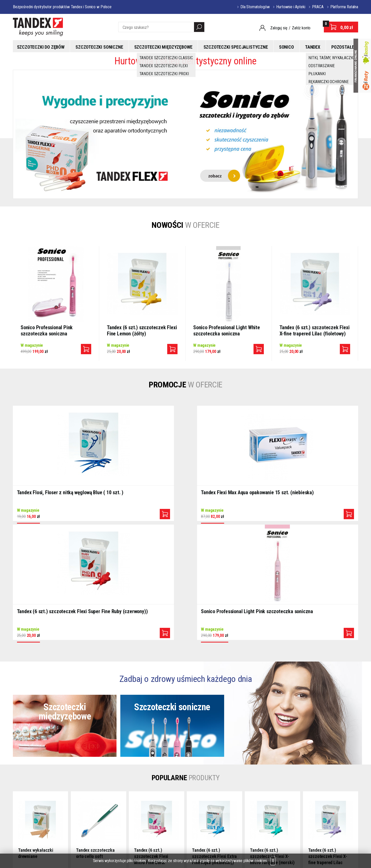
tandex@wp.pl (71, 803)
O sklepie (125, 801)
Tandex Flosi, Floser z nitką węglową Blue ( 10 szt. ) (47, 494)
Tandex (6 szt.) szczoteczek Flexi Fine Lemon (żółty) (142, 331)
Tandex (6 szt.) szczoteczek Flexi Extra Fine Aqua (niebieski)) (214, 736)
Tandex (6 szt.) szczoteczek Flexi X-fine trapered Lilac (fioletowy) (314, 331)
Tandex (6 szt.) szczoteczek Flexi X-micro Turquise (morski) (272, 736)
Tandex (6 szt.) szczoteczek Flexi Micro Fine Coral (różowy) (151, 736)
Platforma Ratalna (344, 7)
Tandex (313, 47)
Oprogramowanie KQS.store (283, 851)
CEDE (168, 816)
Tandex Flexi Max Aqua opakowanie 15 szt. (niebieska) (139, 494)
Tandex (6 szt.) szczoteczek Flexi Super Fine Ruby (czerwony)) (228, 494)
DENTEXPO (173, 808)
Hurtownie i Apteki (291, 7)
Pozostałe (343, 47)
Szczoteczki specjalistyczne (236, 47)
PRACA (318, 7)
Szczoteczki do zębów (41, 47)
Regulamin (126, 808)
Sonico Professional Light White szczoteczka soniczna (227, 331)
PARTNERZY (174, 801)
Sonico (286, 47)
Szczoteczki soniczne (99, 47)
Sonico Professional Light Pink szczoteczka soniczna (313, 494)
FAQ (121, 823)
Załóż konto (301, 28)
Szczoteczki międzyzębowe (163, 47)
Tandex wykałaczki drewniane (36, 733)
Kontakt (124, 816)
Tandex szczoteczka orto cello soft (95, 733)
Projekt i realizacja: (333, 851)
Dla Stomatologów (255, 7)
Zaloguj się (279, 28)
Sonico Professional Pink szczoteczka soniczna (47, 331)
